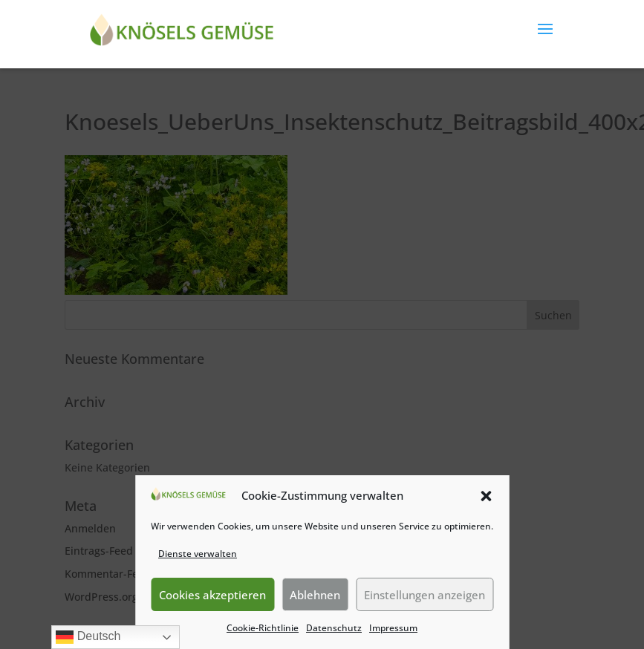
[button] (486, 496)
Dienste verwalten (198, 554)
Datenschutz (334, 628)
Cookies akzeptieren (212, 595)
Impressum (393, 628)
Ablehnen (315, 595)
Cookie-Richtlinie (263, 628)
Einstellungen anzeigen (425, 595)
